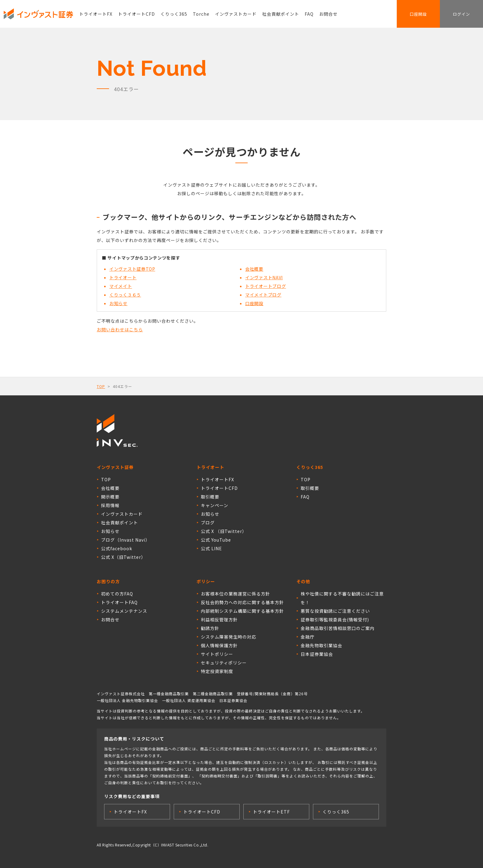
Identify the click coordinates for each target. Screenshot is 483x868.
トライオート (123, 277)
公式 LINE (211, 548)
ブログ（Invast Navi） (126, 540)
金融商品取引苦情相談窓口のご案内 (338, 628)
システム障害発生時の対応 (229, 637)
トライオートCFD (136, 14)
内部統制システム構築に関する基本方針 (242, 611)
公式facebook (117, 548)
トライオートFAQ (119, 602)
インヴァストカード (236, 14)
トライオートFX (96, 14)
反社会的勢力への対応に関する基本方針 (242, 602)
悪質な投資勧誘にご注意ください (335, 611)
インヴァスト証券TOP (132, 269)
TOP (101, 386)
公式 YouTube (216, 540)
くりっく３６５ (125, 295)
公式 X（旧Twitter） (123, 557)
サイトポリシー (217, 654)
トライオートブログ (266, 286)
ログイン (461, 14)
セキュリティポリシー (224, 663)
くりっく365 (174, 14)
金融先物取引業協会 (321, 645)
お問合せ (328, 14)
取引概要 (210, 497)
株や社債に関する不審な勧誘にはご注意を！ (342, 598)
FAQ (309, 14)
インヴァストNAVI (264, 277)
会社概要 (254, 269)
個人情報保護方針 (219, 645)
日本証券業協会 (317, 654)
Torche (201, 14)
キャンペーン (215, 505)
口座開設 (418, 14)
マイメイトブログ (263, 295)
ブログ (208, 523)
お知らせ (118, 303)
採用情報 (110, 505)
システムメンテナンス (124, 611)
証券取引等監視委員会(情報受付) (335, 620)
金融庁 (308, 637)
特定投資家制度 (217, 671)
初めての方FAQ (117, 594)
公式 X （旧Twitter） (224, 531)
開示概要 (110, 497)
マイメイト (121, 286)
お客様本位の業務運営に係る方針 (235, 594)
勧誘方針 (210, 628)
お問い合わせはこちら (120, 329)
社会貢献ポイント (281, 14)
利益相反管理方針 (219, 620)
